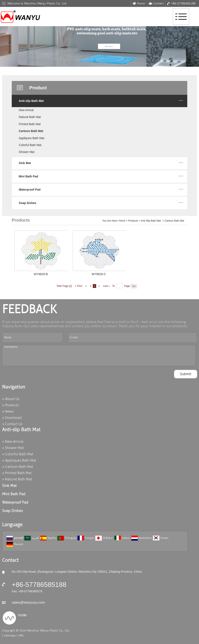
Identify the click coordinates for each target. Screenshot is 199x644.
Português (67, 538)
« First (78, 286)
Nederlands (141, 538)
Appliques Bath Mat (32, 138)
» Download (12, 418)
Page (127, 286)
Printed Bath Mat (30, 124)
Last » (107, 286)
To (114, 286)
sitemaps (10, 636)
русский (15, 538)
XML (21, 636)
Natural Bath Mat (30, 117)
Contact (156, 3)
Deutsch (15, 544)
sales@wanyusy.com (28, 602)
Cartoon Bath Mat (31, 131)
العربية (32, 538)
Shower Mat (27, 152)
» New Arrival (13, 442)
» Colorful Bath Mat (18, 454)
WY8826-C (99, 274)
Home (139, 3)
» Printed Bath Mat (17, 473)
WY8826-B (41, 274)
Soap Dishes (28, 203)
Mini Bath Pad (29, 176)
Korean (161, 538)
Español (48, 538)
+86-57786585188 (181, 3)
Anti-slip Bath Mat (31, 101)
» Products (11, 405)
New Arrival (26, 110)
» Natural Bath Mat (17, 479)
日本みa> (104, 538)
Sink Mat (25, 163)
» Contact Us (12, 424)
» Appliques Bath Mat (19, 460)
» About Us (11, 399)
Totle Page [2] (64, 286)
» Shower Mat (13, 448)
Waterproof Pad (30, 190)
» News (8, 411)
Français (86, 538)
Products (133, 221)
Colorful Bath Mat (30, 145)
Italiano (122, 538)
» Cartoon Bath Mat (18, 467)
